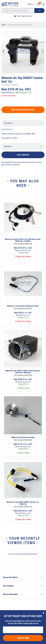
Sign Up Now (23, 638)
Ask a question (23, 155)
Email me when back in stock (23, 110)
